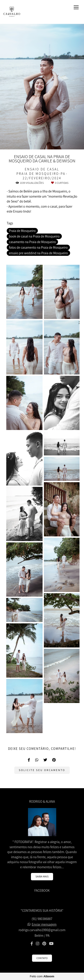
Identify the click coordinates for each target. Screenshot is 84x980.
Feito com (42, 976)
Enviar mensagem (44, 924)
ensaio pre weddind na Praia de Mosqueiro (38, 253)
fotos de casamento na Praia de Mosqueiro (38, 247)
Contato (42, 958)
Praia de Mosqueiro (22, 231)
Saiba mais (42, 876)
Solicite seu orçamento (42, 770)
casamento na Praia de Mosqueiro (32, 242)
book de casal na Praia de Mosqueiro (34, 236)
